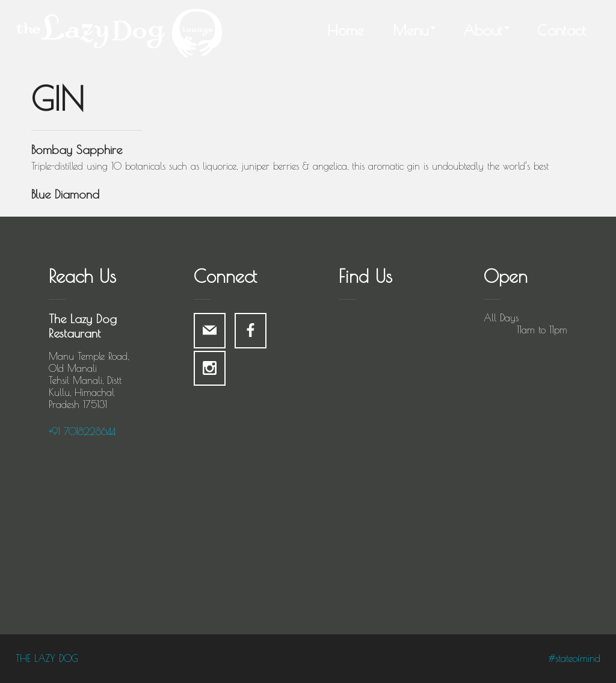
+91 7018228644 (82, 431)
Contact (562, 30)
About (483, 30)
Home (346, 30)
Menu (411, 30)
